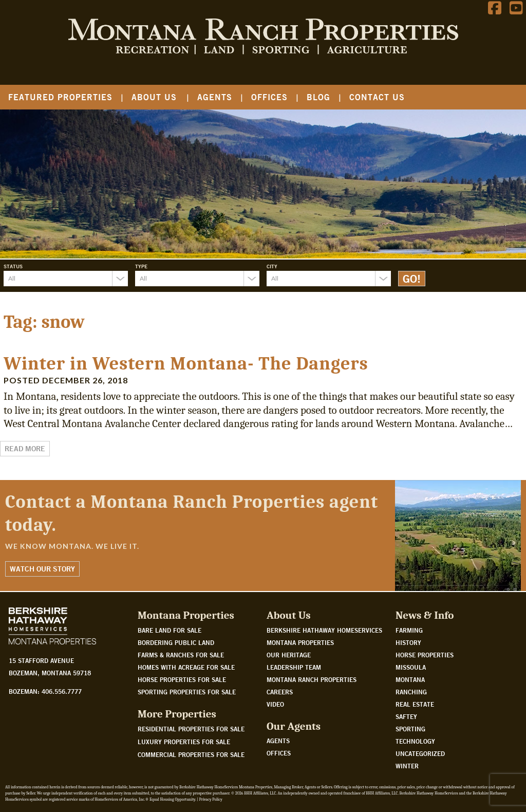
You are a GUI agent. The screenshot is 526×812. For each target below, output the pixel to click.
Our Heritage (289, 655)
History (408, 642)
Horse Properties (425, 655)
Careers (280, 692)
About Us (154, 97)
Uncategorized (420, 753)
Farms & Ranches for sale (181, 655)
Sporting (410, 729)
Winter (407, 766)
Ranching (411, 692)
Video (275, 704)
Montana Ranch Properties (312, 679)
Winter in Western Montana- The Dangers (186, 364)
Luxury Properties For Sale (184, 742)
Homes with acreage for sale (186, 667)
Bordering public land (176, 642)
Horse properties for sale (182, 679)
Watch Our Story (42, 569)
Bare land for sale (170, 630)
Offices (269, 97)
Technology (415, 741)
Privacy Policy (210, 799)
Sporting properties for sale (187, 692)
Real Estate (415, 704)
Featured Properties (60, 97)
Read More (25, 449)
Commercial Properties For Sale (191, 754)
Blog (318, 97)
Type (141, 266)
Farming (409, 630)
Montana (410, 679)
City (272, 266)
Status (13, 266)
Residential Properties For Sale (191, 729)
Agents (215, 97)
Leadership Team (294, 667)
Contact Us (377, 97)
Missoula (411, 667)
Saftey (406, 716)
